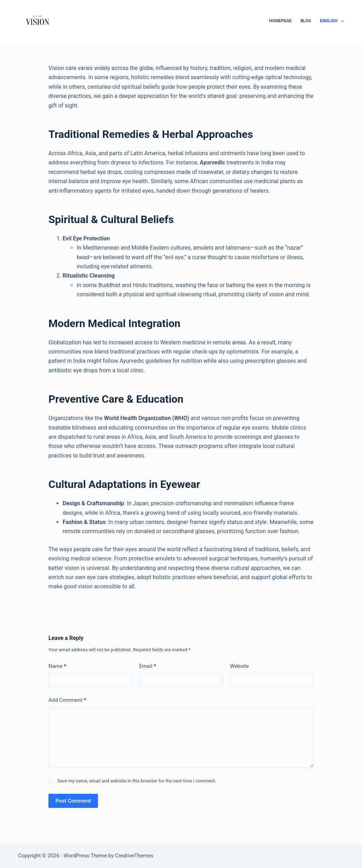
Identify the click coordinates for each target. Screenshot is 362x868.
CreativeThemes (134, 856)
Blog (306, 21)
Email (148, 666)
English (332, 21)
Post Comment (73, 801)
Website (239, 666)
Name (57, 666)
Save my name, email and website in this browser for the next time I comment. (137, 781)
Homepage (280, 21)
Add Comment (67, 700)
